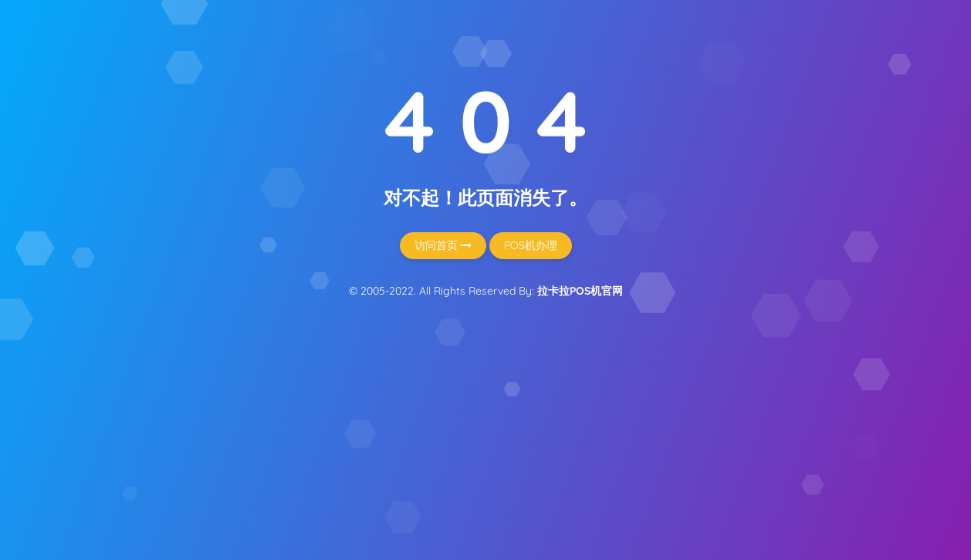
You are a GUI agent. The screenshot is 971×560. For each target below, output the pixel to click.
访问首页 (443, 245)
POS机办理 (531, 245)
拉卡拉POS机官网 (580, 291)
